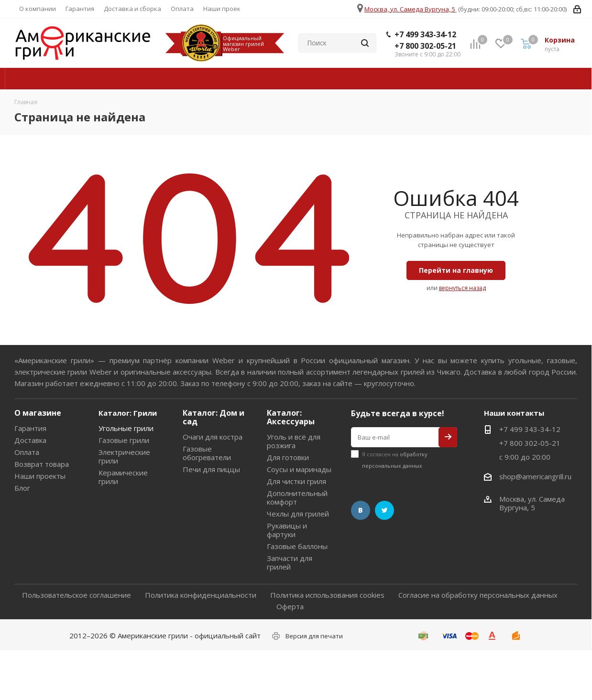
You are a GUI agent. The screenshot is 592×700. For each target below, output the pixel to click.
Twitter (384, 510)
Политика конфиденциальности (201, 595)
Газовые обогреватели (207, 453)
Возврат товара (42, 464)
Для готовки (288, 457)
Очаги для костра (213, 437)
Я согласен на (395, 460)
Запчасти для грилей (290, 562)
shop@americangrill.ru (535, 476)
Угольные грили (126, 428)
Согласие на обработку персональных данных (478, 595)
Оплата (27, 452)
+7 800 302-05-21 (425, 46)
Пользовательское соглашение (77, 595)
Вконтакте (361, 510)
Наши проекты (40, 476)
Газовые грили (124, 440)
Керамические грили (123, 477)
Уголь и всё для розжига (294, 441)
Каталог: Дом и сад (214, 417)
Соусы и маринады (299, 469)
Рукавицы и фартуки (287, 530)
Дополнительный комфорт (297, 497)
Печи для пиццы (211, 469)
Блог (22, 488)
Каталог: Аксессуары (291, 417)
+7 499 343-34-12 (425, 34)
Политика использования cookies (327, 595)
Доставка (30, 440)
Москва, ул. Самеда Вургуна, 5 (410, 9)
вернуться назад (462, 288)
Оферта (290, 606)
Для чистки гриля (296, 481)
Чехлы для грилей (298, 514)
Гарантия (30, 428)
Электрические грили (124, 456)
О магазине (38, 413)
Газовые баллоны (297, 546)
